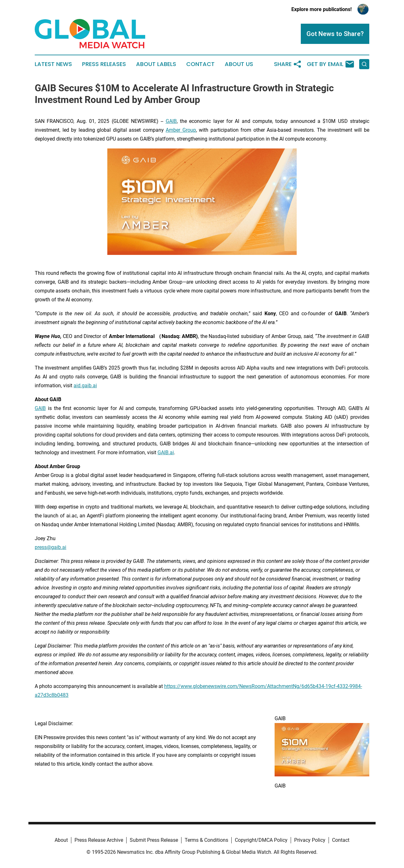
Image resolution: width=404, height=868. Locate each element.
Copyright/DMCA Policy (261, 840)
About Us (239, 64)
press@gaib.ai (50, 547)
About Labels (156, 64)
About (61, 840)
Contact (200, 64)
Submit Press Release (154, 840)
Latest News (53, 64)
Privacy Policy (310, 840)
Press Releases (104, 64)
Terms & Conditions (206, 840)
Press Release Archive (99, 840)
